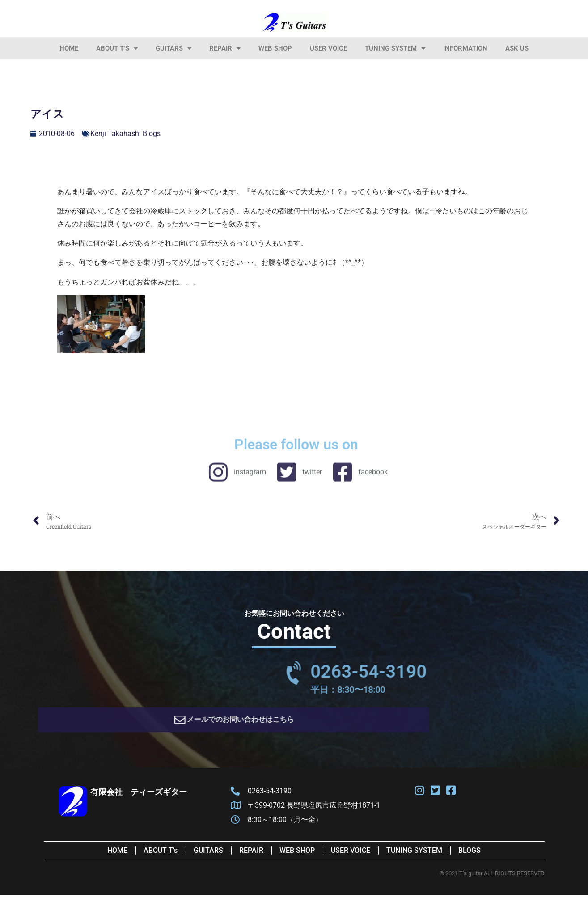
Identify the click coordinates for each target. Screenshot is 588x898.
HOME (69, 48)
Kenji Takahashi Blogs (125, 133)
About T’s (117, 49)
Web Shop (275, 48)
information (465, 48)
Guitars (173, 49)
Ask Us (517, 48)
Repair (225, 49)
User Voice (328, 48)
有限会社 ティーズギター (139, 795)
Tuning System (395, 49)
